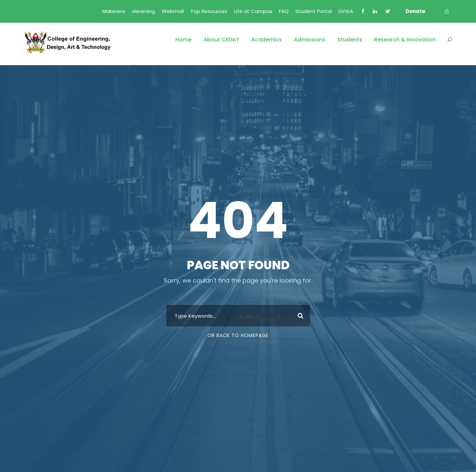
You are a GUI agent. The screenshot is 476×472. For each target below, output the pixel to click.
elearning (143, 11)
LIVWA (346, 11)
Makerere (114, 11)
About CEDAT (221, 40)
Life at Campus (253, 11)
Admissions (310, 40)
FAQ (284, 11)
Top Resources (209, 11)
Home (183, 40)
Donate (415, 11)
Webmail (173, 11)
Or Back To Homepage (238, 335)
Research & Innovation (405, 40)
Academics (267, 40)
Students (350, 40)
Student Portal (313, 11)
